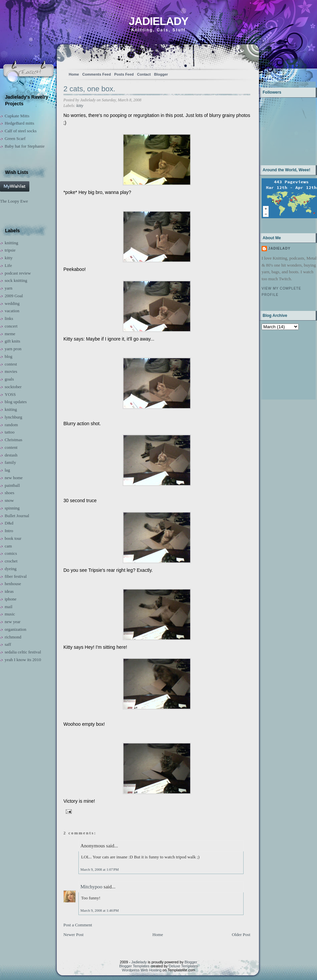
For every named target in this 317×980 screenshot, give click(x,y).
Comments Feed (97, 74)
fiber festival (16, 576)
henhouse (13, 584)
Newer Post (73, 935)
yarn (9, 288)
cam (8, 546)
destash (11, 455)
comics (11, 553)
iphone (11, 599)
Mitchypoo (91, 887)
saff (8, 644)
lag (7, 470)
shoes (10, 493)
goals (9, 379)
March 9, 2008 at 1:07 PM (100, 869)
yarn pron (13, 349)
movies (11, 371)
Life (8, 265)
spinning (12, 508)
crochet (11, 561)
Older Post (241, 935)
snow (9, 500)
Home (74, 74)
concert (11, 326)
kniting (11, 409)
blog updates (16, 402)
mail (9, 607)
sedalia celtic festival (23, 652)
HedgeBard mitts (19, 123)
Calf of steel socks (21, 131)
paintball (12, 485)
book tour (13, 538)
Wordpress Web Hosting (142, 970)
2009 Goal (14, 296)
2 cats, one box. (89, 89)
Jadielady (158, 21)
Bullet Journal (17, 516)
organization (16, 629)
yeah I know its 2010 (23, 660)
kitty (9, 258)
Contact (144, 74)
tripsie (10, 250)
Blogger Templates (134, 966)
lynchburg (13, 417)
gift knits (13, 341)
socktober (13, 387)
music (10, 614)
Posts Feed (124, 74)
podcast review (18, 273)
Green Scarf (15, 138)
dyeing (11, 569)
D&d (9, 523)
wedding (12, 303)
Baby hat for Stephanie (25, 146)
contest (11, 364)
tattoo (10, 432)
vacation (12, 311)
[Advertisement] (282, 364)
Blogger (161, 74)
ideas (9, 591)
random (11, 425)
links (9, 318)
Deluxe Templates (183, 966)
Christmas (14, 440)
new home (14, 478)
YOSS (10, 394)
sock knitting (16, 280)
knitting (11, 243)
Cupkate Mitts (17, 116)
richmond (13, 637)
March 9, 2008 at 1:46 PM (100, 910)
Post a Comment (78, 925)
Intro (9, 531)
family (10, 462)
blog (9, 356)
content (11, 447)
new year (13, 622)
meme (10, 334)
